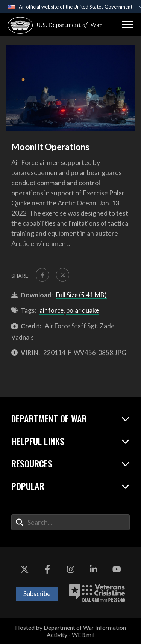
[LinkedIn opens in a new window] (94, 569)
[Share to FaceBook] (42, 275)
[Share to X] (63, 275)
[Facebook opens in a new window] (47, 569)
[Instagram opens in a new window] (71, 569)
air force (52, 311)
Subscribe (37, 594)
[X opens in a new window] (24, 569)
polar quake (83, 311)
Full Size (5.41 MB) (81, 295)
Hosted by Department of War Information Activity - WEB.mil (70, 631)
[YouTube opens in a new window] (117, 569)
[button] (128, 25)
